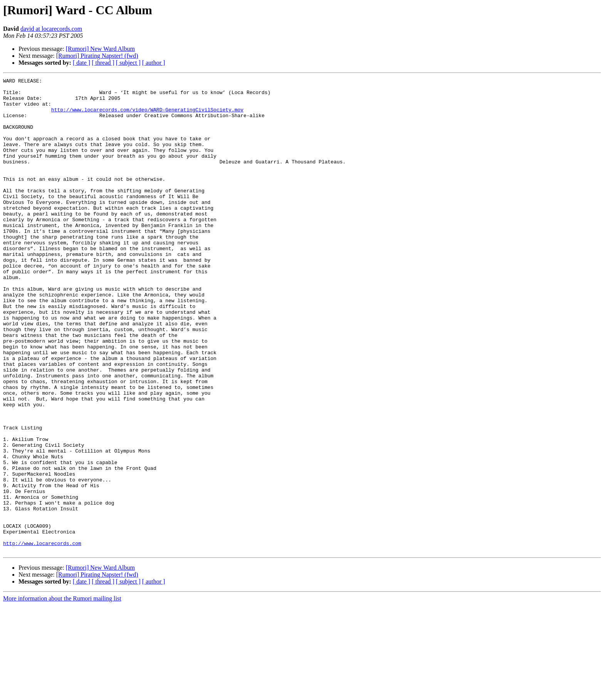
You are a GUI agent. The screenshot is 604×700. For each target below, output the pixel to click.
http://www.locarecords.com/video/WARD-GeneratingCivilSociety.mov (147, 116)
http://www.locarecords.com (42, 637)
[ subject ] (128, 63)
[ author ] (154, 63)
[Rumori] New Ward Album (100, 49)
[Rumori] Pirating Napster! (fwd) (97, 56)
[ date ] (81, 63)
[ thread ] (103, 63)
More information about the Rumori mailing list (62, 693)
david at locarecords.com (51, 29)
